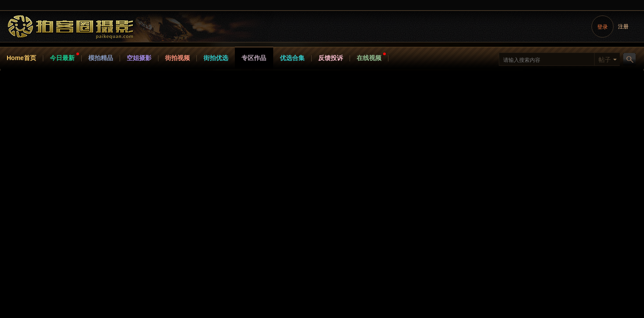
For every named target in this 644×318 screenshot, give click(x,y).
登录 (603, 27)
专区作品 (254, 58)
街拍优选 (216, 58)
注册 (623, 26)
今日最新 (62, 58)
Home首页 (21, 58)
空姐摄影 (139, 58)
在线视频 (369, 58)
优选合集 (292, 58)
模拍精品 (101, 58)
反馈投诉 (331, 58)
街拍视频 (177, 58)
